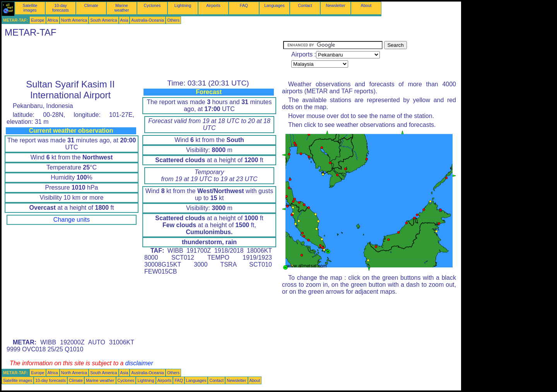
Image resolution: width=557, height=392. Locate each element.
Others (173, 20)
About (366, 5)
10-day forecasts (61, 8)
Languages (274, 5)
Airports (213, 5)
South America (103, 20)
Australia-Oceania (148, 20)
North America (74, 20)
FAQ (244, 5)
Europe (38, 20)
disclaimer (139, 363)
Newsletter (335, 5)
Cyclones (152, 5)
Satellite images (30, 8)
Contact (305, 5)
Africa (53, 20)
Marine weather (122, 8)
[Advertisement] (142, 58)
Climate (91, 5)
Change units (72, 220)
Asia (124, 20)
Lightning (183, 5)
